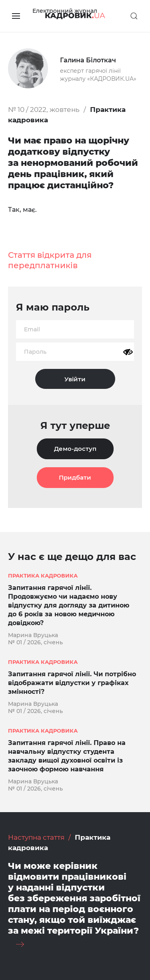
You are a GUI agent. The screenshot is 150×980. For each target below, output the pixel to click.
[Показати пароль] (128, 352)
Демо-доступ (75, 449)
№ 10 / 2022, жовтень (44, 110)
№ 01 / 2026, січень (35, 642)
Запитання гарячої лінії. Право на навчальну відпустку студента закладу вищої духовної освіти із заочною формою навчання (67, 756)
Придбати (75, 477)
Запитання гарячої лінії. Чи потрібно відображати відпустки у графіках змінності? (72, 683)
